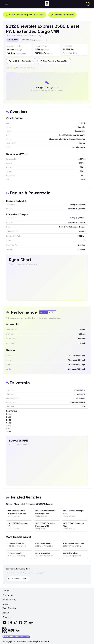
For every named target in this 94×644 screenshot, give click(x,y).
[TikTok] (16, 624)
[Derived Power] (26, 201)
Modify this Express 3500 (21, 61)
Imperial (44, 312)
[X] (26, 624)
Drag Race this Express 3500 (54, 61)
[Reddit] (31, 624)
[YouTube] (5, 624)
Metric (52, 312)
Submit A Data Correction (18, 578)
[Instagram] (10, 624)
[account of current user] (6, 4)
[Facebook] (21, 624)
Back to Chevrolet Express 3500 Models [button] (25, 15)
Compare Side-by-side (63, 15)
